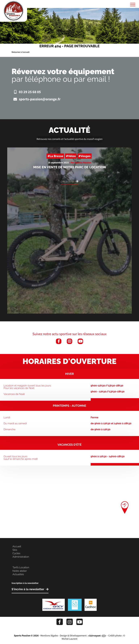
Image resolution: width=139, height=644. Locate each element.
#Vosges (84, 156)
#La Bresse (55, 156)
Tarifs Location (21, 568)
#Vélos (71, 156)
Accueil (17, 547)
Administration (21, 557)
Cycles (16, 553)
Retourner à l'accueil (21, 52)
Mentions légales (49, 635)
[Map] (69, 502)
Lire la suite (67, 182)
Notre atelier (20, 571)
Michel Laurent (69, 639)
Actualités (18, 574)
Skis (15, 550)
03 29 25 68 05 (26, 92)
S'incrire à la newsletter (28, 589)
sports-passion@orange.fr (36, 99)
